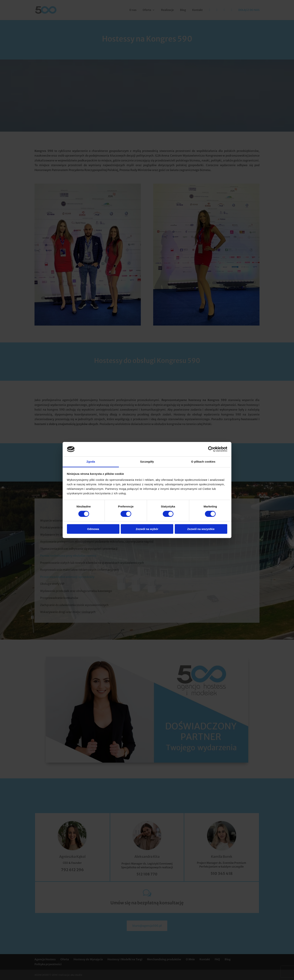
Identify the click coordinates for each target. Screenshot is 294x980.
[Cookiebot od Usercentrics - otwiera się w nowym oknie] (211, 449)
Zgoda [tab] (91, 462)
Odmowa (93, 529)
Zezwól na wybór (147, 529)
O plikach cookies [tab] (203, 462)
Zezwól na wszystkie (201, 529)
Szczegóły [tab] (147, 462)
